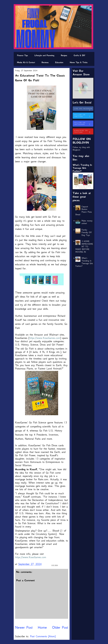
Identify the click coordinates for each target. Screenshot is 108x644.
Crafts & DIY (79, 55)
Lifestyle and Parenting (44, 55)
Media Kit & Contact (26, 62)
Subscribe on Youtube (83, 131)
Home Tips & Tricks (79, 62)
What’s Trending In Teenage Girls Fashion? (82, 168)
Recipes (64, 55)
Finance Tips (22, 55)
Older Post (60, 627)
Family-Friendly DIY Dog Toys (87, 232)
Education (59, 62)
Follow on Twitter (83, 116)
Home (42, 627)
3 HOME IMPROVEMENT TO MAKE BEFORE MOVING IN (84, 247)
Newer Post (24, 627)
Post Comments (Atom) (43, 636)
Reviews (45, 62)
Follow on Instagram (83, 124)
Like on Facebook (83, 109)
